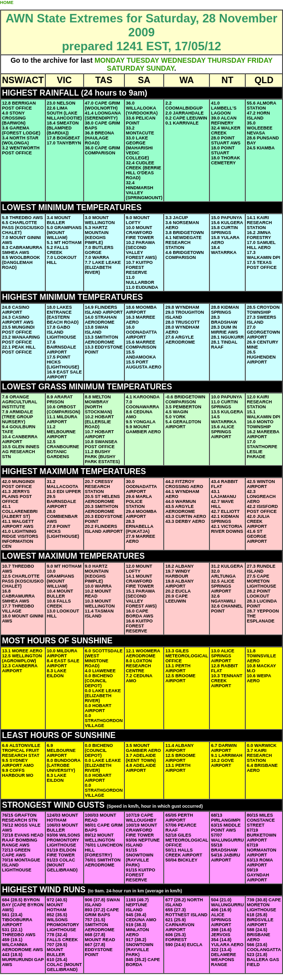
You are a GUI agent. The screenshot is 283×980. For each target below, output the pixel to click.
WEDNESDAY (183, 60)
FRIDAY (260, 60)
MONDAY (110, 60)
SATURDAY (126, 68)
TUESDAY (143, 60)
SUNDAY (160, 68)
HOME (7, 2)
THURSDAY (226, 60)
